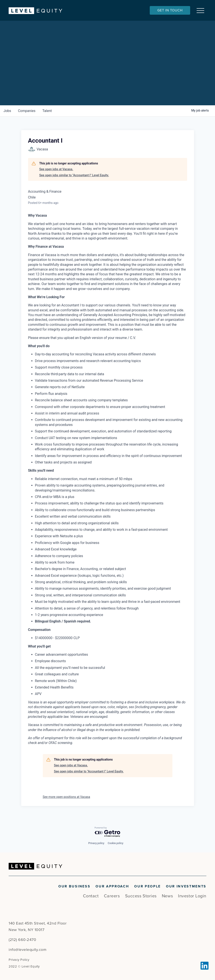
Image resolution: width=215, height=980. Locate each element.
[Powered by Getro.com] (108, 832)
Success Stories (141, 896)
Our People (147, 886)
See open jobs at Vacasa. (56, 169)
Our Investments (186, 886)
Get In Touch (170, 10)
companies (27, 111)
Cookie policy (116, 843)
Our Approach (112, 886)
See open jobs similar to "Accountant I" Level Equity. (74, 175)
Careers (112, 896)
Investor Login (192, 896)
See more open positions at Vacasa (66, 797)
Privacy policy (96, 843)
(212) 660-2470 (22, 940)
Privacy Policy (19, 960)
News (167, 896)
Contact (91, 896)
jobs (7, 111)
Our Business (74, 886)
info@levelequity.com (28, 950)
